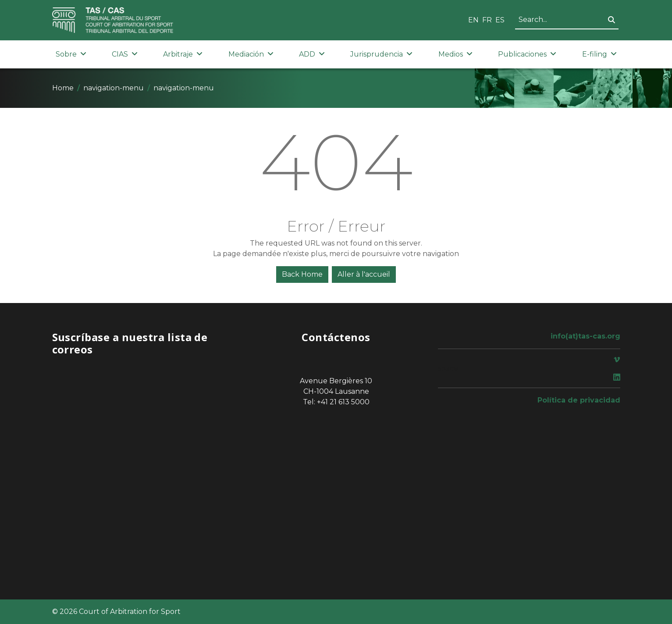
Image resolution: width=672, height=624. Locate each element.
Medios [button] (455, 54)
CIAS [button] (125, 54)
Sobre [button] (71, 54)
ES (500, 20)
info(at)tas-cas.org (585, 336)
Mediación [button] (251, 54)
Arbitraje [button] (183, 54)
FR (487, 20)
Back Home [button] (302, 274)
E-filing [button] (599, 54)
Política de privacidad (579, 400)
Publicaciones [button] (527, 54)
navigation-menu (114, 88)
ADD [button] (312, 54)
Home (63, 88)
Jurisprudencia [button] (381, 54)
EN (473, 20)
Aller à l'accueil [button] (364, 274)
